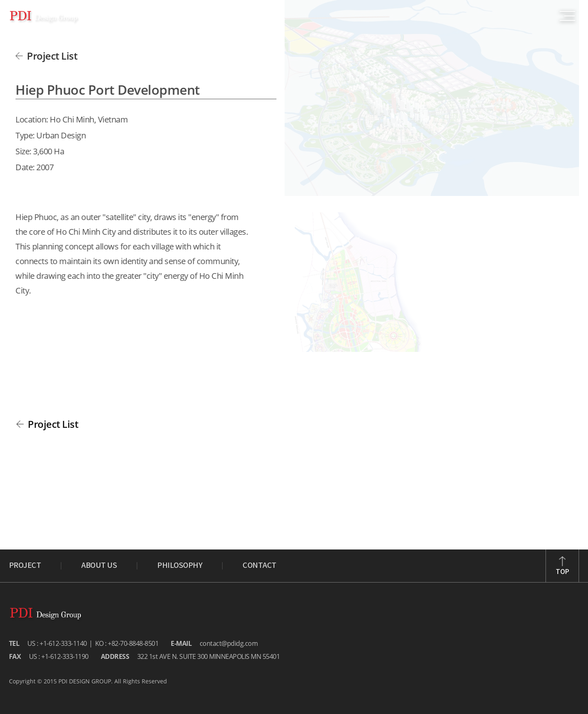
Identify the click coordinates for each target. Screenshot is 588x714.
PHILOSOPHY (180, 566)
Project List (51, 56)
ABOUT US (99, 566)
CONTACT (259, 566)
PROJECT (25, 566)
